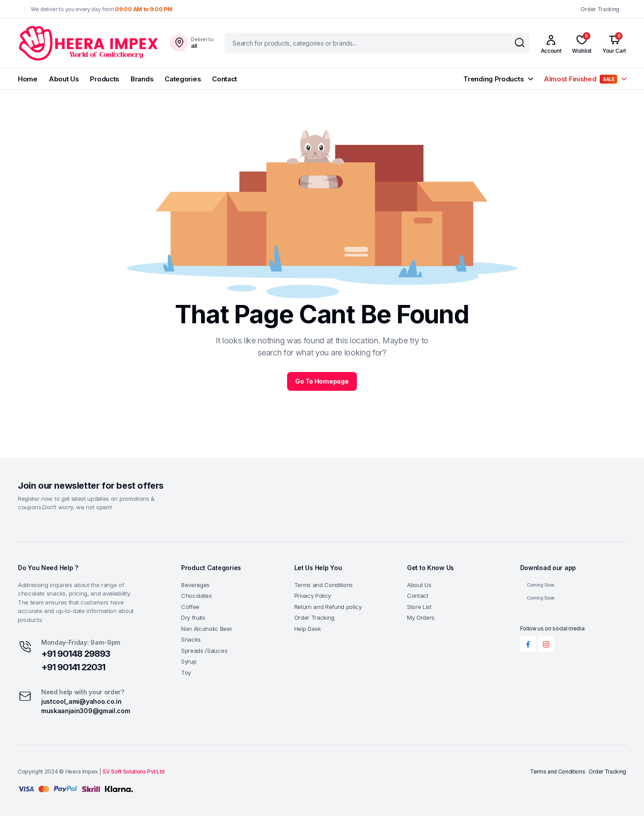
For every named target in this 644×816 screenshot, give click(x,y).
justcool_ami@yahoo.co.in (81, 701)
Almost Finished (580, 79)
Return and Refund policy (328, 607)
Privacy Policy (313, 596)
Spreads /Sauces (204, 651)
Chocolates (197, 596)
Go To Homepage (322, 381)
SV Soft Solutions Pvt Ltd (133, 772)
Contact (225, 79)
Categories (183, 79)
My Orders (421, 617)
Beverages (195, 585)
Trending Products (494, 79)
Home (28, 79)
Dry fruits (193, 617)
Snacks (191, 639)
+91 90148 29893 (76, 654)
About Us (64, 79)
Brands (142, 79)
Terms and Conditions (324, 585)
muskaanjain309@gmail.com (85, 711)
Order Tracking (600, 9)
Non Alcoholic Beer (207, 629)
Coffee (190, 607)
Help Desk (308, 629)
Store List (419, 607)
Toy (186, 672)
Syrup (189, 661)
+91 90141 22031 (73, 667)
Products (105, 79)
